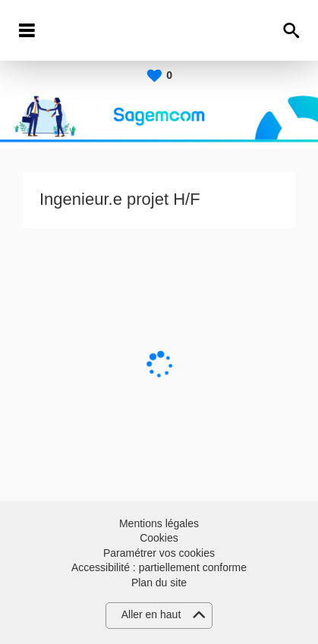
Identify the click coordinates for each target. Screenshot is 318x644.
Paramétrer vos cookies (159, 553)
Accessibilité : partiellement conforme (159, 567)
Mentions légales (159, 523)
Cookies (159, 538)
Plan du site (159, 583)
